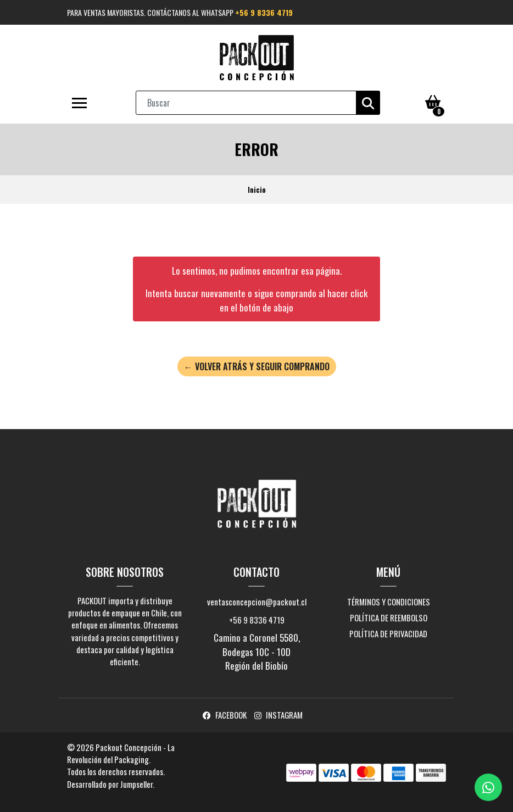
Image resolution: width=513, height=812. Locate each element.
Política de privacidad (388, 633)
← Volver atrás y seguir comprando (257, 366)
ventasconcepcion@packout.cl (257, 602)
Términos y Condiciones (389, 602)
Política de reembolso (389, 618)
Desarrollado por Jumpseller (110, 784)
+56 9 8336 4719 (264, 12)
